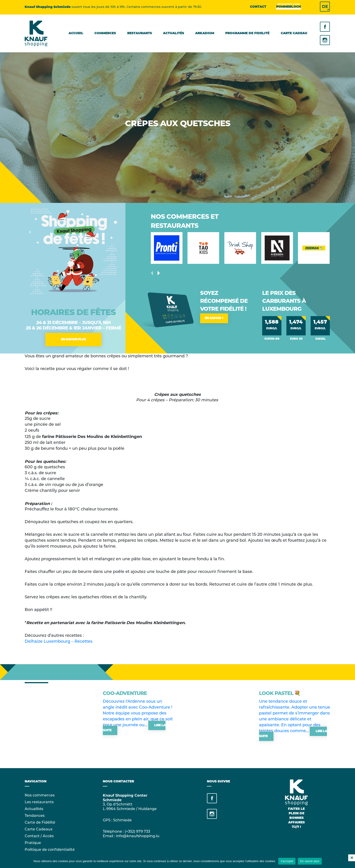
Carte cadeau (294, 33)
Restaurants (140, 33)
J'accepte (287, 861)
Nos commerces (40, 796)
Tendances (35, 816)
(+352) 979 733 (137, 832)
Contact (258, 7)
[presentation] (159, 273)
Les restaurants (39, 802)
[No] (352, 858)
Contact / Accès (39, 836)
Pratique (33, 843)
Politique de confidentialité (50, 850)
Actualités (174, 33)
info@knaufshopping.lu (138, 836)
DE (325, 7)
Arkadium (205, 33)
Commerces (105, 33)
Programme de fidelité (247, 33)
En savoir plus (310, 861)
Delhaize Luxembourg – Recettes (59, 642)
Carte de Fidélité (40, 823)
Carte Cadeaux (39, 830)
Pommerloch (289, 7)
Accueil (76, 33)
